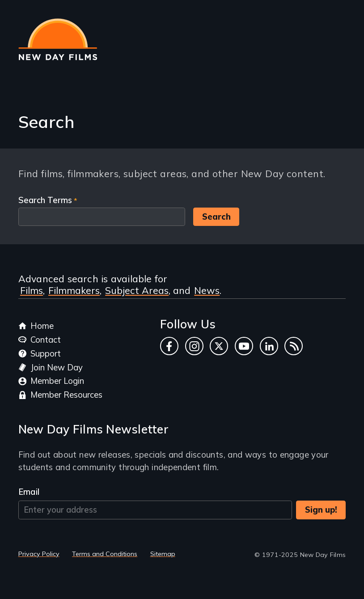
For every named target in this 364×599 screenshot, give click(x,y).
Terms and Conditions (105, 554)
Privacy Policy (39, 554)
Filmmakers (74, 290)
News (207, 290)
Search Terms (45, 200)
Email (29, 492)
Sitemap (163, 554)
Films (32, 290)
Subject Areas (137, 290)
